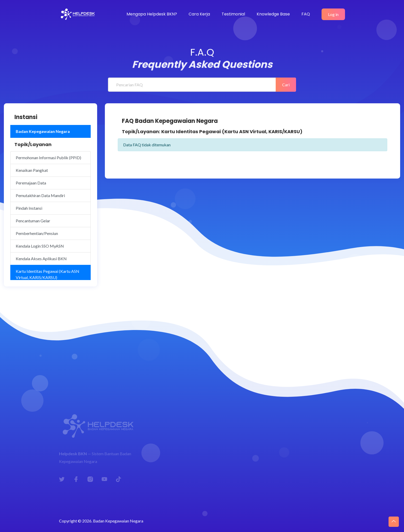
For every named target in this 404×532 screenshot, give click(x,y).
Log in (333, 14)
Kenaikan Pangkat (32, 170)
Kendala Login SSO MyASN (40, 246)
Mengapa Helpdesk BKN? (152, 14)
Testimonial (233, 14)
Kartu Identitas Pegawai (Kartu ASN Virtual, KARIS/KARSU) (48, 274)
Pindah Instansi (29, 208)
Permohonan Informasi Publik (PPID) (48, 158)
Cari (286, 85)
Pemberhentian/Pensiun (37, 233)
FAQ (306, 14)
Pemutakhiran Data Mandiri (40, 195)
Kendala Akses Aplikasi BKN (41, 259)
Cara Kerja (199, 14)
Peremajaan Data (31, 183)
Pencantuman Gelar (33, 221)
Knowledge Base (273, 14)
